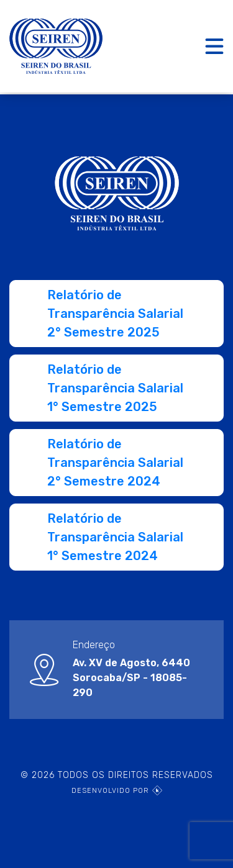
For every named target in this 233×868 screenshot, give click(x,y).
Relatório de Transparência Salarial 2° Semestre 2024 (115, 463)
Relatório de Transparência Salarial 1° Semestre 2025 (115, 388)
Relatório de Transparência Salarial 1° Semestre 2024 (115, 537)
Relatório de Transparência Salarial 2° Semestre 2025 (115, 314)
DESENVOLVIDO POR (117, 790)
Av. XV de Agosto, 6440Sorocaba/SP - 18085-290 (131, 678)
